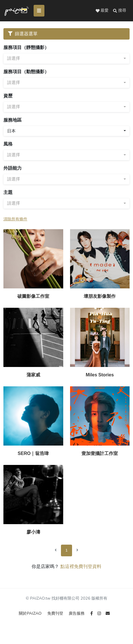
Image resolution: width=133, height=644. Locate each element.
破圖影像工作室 (33, 296)
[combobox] (66, 59)
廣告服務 (77, 613)
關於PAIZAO (31, 613)
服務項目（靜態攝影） (26, 47)
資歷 (8, 96)
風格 (8, 144)
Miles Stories (100, 375)
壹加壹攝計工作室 (100, 453)
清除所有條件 (15, 219)
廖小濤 (33, 532)
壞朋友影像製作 (100, 296)
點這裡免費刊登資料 (81, 566)
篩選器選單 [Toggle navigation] (23, 34)
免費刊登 (56, 613)
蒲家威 (33, 375)
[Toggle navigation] (39, 11)
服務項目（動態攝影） (26, 72)
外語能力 (13, 168)
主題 (8, 192)
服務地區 (13, 120)
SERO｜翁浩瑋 (33, 453)
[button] (120, 11)
